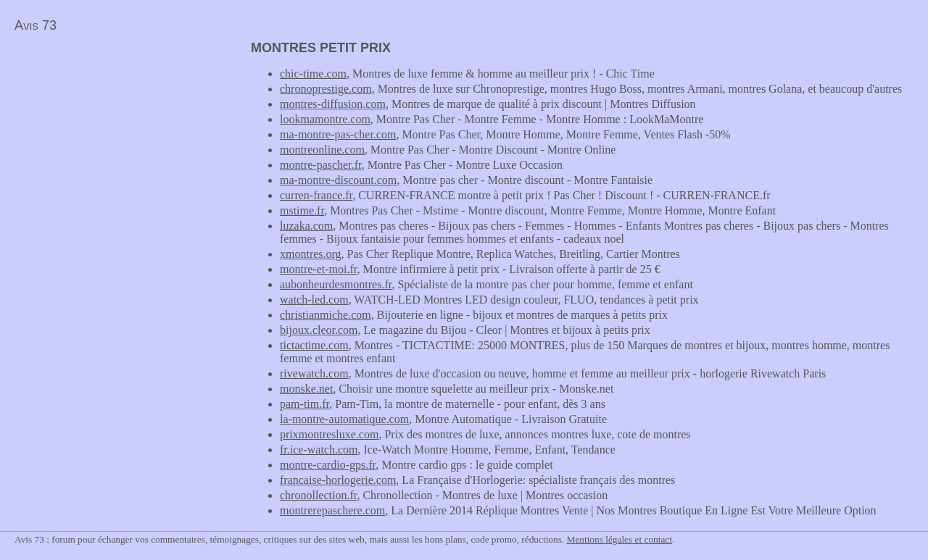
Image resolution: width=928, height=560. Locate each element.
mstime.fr (302, 210)
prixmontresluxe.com (329, 434)
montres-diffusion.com (333, 104)
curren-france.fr (316, 195)
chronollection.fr (318, 495)
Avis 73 (36, 25)
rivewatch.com (314, 373)
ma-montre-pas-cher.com (338, 134)
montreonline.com (322, 150)
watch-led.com (314, 300)
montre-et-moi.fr (318, 269)
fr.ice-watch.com (319, 450)
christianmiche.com (326, 315)
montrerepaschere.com (332, 510)
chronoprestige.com (326, 89)
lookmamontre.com (325, 119)
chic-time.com (313, 74)
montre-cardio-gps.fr (328, 465)
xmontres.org (311, 254)
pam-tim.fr (304, 404)
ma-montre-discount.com (338, 180)
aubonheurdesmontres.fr (336, 284)
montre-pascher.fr (321, 165)
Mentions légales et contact (620, 539)
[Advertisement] (122, 142)
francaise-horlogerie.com (338, 480)
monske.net (306, 389)
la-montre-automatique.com (344, 419)
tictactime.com (314, 345)
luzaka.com (306, 226)
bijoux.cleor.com (319, 330)
